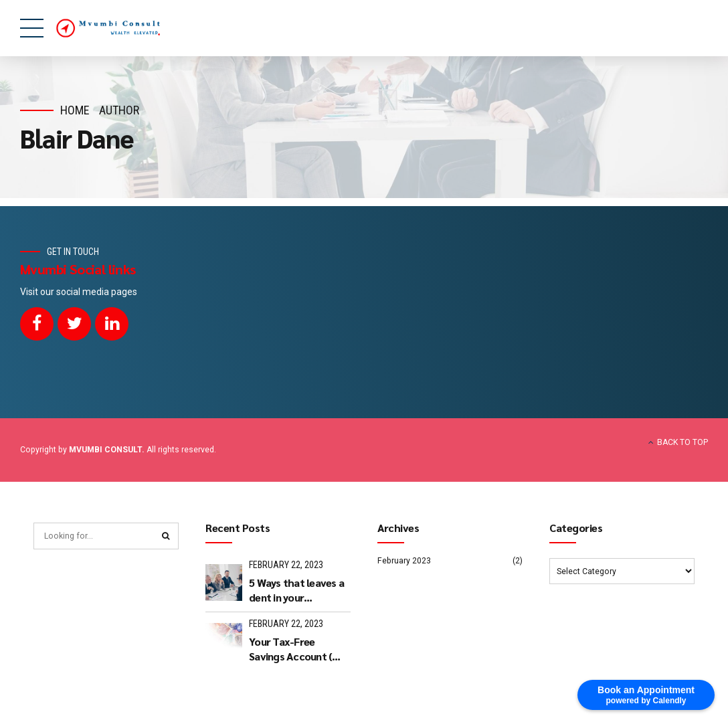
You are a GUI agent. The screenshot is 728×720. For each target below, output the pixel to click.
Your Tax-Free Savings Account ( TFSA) (290, 649)
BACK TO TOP (682, 442)
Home (75, 110)
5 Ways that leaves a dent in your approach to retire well (296, 591)
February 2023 (404, 561)
